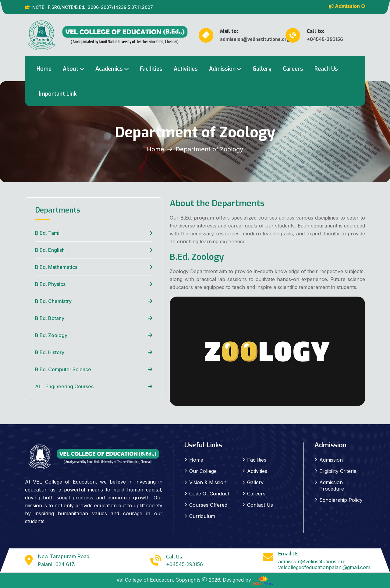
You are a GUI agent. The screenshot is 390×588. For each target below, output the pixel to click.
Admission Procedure (332, 486)
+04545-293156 (184, 564)
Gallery (262, 69)
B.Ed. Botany (50, 318)
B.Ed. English (50, 250)
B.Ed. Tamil (48, 233)
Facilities (151, 69)
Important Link (58, 94)
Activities (186, 69)
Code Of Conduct (209, 494)
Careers (293, 69)
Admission (222, 69)
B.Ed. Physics (50, 284)
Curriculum (202, 516)
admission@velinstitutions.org (312, 562)
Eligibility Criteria (338, 471)
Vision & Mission (208, 482)
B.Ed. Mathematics (56, 267)
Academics (109, 69)
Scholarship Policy (341, 500)
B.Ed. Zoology (51, 335)
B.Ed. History (50, 352)
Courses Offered (208, 505)
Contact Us (260, 505)
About (71, 69)
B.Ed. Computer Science (63, 369)
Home (44, 69)
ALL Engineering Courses (64, 386)
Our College (203, 471)
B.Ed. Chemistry (53, 301)
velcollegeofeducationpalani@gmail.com (324, 567)
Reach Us (326, 69)
